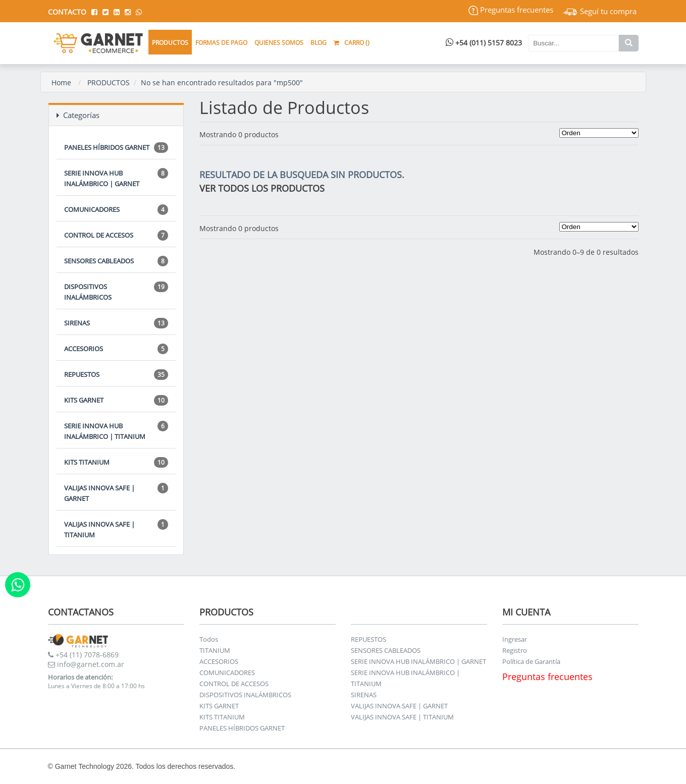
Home (61, 82)
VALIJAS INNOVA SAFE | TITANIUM (116, 529)
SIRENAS (116, 323)
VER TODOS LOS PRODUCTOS (262, 188)
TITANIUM (215, 650)
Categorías (78, 115)
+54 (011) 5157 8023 (484, 43)
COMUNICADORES (116, 210)
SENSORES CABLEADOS (116, 261)
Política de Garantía (531, 661)
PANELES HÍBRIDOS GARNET (116, 148)
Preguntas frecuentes (511, 10)
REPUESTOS (116, 375)
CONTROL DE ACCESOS (116, 235)
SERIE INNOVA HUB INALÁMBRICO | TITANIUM (116, 431)
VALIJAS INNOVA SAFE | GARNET (116, 493)
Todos (209, 639)
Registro (515, 650)
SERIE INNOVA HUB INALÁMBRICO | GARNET (116, 178)
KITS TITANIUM (116, 462)
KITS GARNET (116, 400)
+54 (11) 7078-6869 (83, 655)
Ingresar (515, 639)
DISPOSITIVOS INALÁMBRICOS (116, 292)
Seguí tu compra (600, 11)
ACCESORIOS (116, 349)
